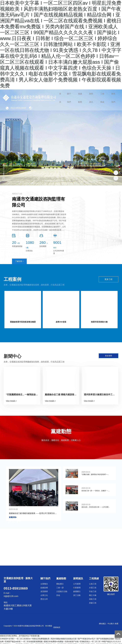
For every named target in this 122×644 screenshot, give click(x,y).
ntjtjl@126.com (11, 596)
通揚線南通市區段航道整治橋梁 (23, 322)
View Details (11, 401)
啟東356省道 (61, 322)
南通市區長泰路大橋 (99, 322)
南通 (117, 623)
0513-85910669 (16, 113)
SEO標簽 (49, 626)
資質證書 (12, 521)
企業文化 (91, 540)
